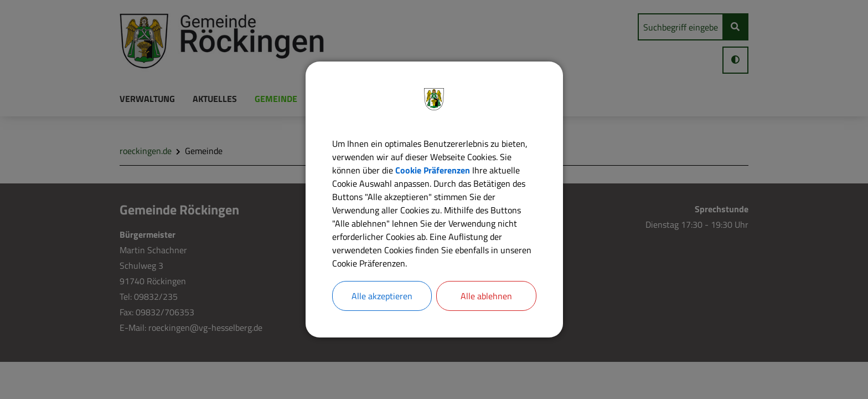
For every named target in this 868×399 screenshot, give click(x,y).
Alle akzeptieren (382, 296)
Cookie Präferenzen (433, 170)
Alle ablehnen (486, 296)
